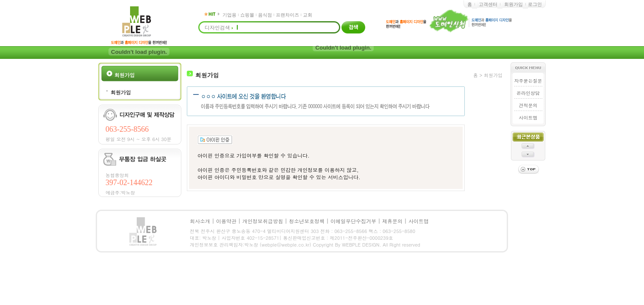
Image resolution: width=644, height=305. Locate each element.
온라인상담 (528, 93)
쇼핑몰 (247, 15)
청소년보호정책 (307, 221)
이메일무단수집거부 (353, 221)
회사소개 (200, 221)
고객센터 (488, 4)
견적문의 (528, 105)
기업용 (229, 15)
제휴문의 (392, 221)
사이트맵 (528, 118)
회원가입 (514, 4)
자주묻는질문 (528, 81)
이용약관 (226, 221)
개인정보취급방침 (263, 221)
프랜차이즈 (287, 15)
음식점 (265, 15)
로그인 (535, 4)
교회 (308, 15)
